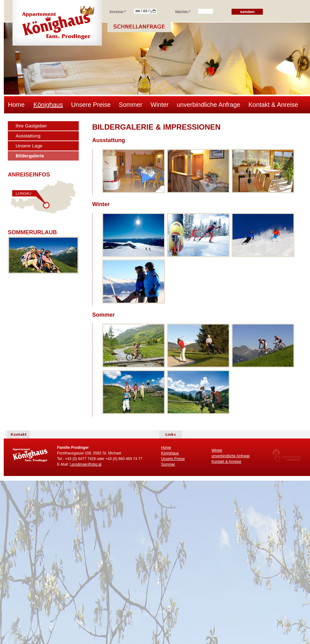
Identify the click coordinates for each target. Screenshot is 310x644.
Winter (160, 105)
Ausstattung (28, 136)
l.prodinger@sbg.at (86, 464)
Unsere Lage (29, 146)
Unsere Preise (91, 105)
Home (16, 105)
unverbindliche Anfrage (208, 105)
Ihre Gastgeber (31, 126)
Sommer (131, 105)
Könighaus (48, 105)
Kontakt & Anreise (273, 105)
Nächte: (183, 11)
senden (247, 12)
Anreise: (118, 11)
